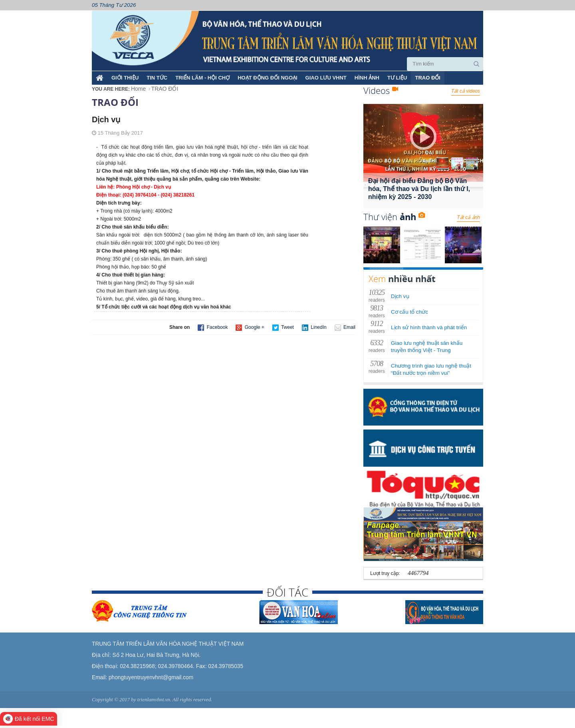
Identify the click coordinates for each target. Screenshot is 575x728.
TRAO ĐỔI (427, 78)
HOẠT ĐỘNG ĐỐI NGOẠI (267, 78)
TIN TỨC (157, 78)
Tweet (283, 328)
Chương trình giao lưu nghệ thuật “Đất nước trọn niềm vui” (431, 369)
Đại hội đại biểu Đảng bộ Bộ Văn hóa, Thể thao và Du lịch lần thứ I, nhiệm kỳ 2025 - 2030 (419, 189)
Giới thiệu (125, 78)
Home (138, 89)
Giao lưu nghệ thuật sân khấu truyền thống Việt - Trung (427, 347)
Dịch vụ (400, 296)
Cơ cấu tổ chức (409, 312)
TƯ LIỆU (397, 78)
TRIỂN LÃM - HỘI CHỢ (202, 78)
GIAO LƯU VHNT (326, 78)
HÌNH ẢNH (367, 78)
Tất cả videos (466, 91)
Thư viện (394, 217)
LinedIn (314, 328)
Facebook (213, 328)
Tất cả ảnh (468, 217)
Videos (381, 90)
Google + (250, 328)
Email (345, 328)
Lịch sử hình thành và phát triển (429, 327)
